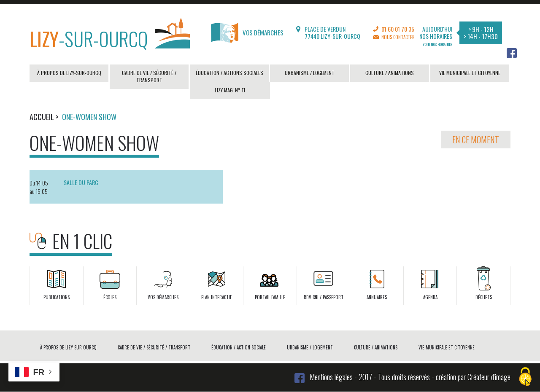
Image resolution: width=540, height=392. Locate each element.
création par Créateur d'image (473, 377)
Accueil (42, 117)
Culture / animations (390, 73)
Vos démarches (247, 33)
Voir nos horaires (437, 44)
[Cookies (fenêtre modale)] (525, 377)
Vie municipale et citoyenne (470, 73)
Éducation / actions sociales (229, 73)
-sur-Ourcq (110, 36)
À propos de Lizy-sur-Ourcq (69, 73)
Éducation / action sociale (239, 347)
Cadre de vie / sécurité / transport (149, 76)
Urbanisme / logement (310, 73)
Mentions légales (331, 377)
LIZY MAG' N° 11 (230, 90)
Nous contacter (398, 37)
